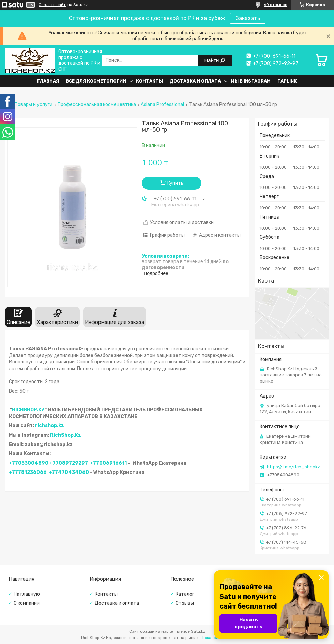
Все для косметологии (96, 81)
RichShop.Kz (66, 435)
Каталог (185, 594)
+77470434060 (69, 472)
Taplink (287, 81)
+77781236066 (28, 472)
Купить (175, 183)
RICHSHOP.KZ (28, 410)
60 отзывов (276, 5)
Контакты (149, 81)
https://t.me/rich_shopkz (293, 467)
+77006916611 (108, 463)
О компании (27, 603)
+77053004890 (29, 463)
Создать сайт (52, 5)
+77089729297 (69, 463)
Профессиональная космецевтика (97, 105)
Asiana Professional (162, 105)
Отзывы (185, 603)
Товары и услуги (34, 105)
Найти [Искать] (212, 60)
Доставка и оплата (195, 81)
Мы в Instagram (251, 81)
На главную (27, 594)
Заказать (248, 18)
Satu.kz (198, 631)
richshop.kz (50, 426)
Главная (48, 81)
